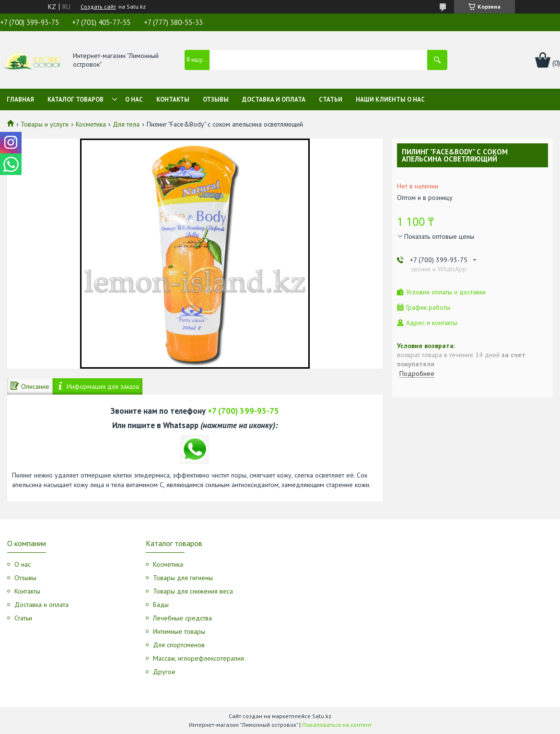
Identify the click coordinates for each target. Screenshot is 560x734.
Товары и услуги (45, 124)
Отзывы (216, 99)
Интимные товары (179, 631)
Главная (20, 99)
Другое (164, 672)
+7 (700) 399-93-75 (243, 411)
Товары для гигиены (183, 578)
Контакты (173, 99)
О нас (134, 99)
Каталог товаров (76, 99)
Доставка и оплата (274, 99)
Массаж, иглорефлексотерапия (198, 658)
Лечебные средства (182, 618)
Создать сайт (98, 7)
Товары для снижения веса (193, 591)
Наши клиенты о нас (390, 99)
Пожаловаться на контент (337, 725)
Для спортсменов (179, 645)
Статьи (331, 99)
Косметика (91, 124)
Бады (161, 605)
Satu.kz (322, 716)
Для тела (126, 124)
